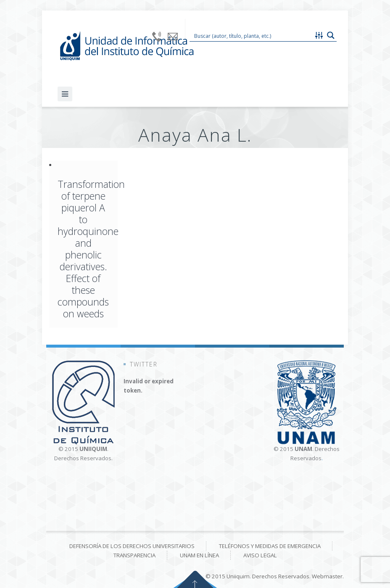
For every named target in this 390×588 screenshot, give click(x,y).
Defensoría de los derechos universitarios (132, 546)
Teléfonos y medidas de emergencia (270, 546)
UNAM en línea (199, 555)
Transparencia (134, 555)
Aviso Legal (260, 555)
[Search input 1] (252, 35)
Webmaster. (328, 576)
